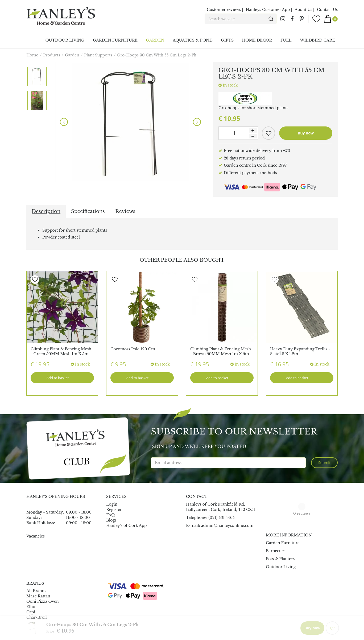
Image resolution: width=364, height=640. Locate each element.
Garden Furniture (283, 543)
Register (114, 510)
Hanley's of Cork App (127, 526)
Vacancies (36, 536)
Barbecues (276, 551)
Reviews (125, 211)
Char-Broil (37, 617)
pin (301, 19)
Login (112, 504)
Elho (31, 607)
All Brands (36, 591)
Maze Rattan (38, 596)
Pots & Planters (280, 559)
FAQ (110, 515)
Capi (31, 612)
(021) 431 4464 (222, 518)
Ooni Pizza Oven (43, 601)
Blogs (111, 520)
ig (283, 19)
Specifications (88, 211)
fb (292, 19)
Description (46, 211)
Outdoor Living (281, 567)
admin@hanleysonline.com (227, 526)
